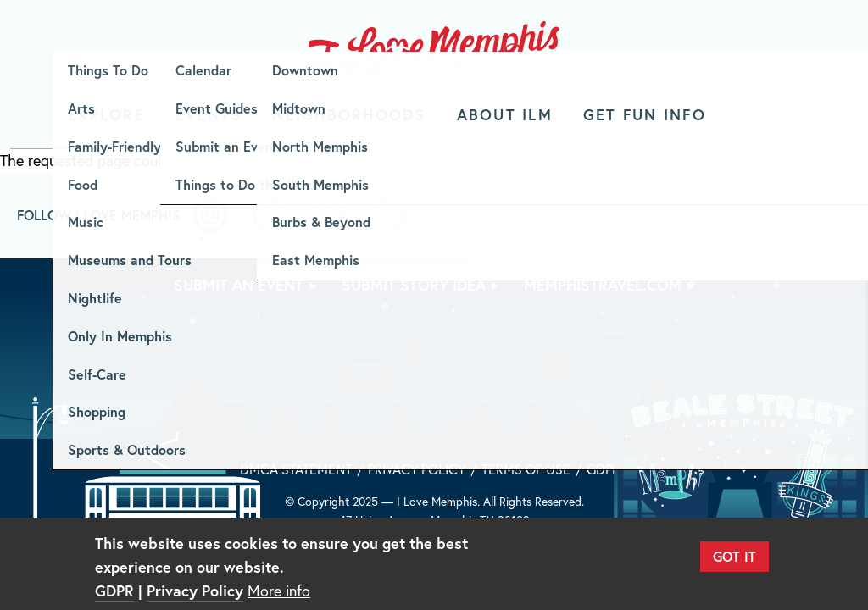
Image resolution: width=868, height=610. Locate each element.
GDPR (603, 469)
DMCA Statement (296, 469)
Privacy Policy (417, 469)
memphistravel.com (603, 285)
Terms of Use (526, 469)
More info (279, 591)
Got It (734, 556)
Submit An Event (239, 285)
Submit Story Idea (414, 285)
